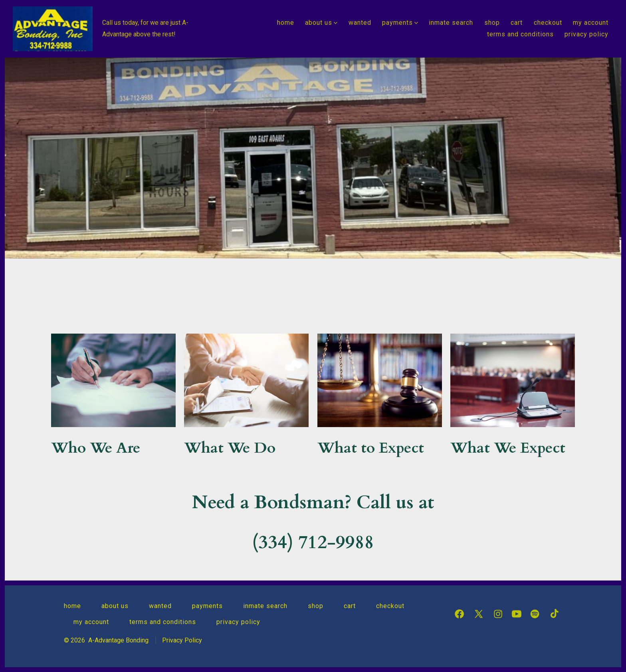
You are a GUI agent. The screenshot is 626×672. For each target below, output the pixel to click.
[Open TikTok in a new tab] (554, 614)
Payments (400, 23)
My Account (591, 23)
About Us (321, 23)
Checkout (548, 23)
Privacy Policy (586, 34)
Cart (517, 23)
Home (286, 23)
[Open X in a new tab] (479, 614)
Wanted (360, 23)
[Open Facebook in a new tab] (459, 614)
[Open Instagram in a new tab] (498, 614)
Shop (492, 23)
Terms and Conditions (520, 34)
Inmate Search (451, 23)
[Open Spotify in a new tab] (535, 614)
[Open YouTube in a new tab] (517, 614)
